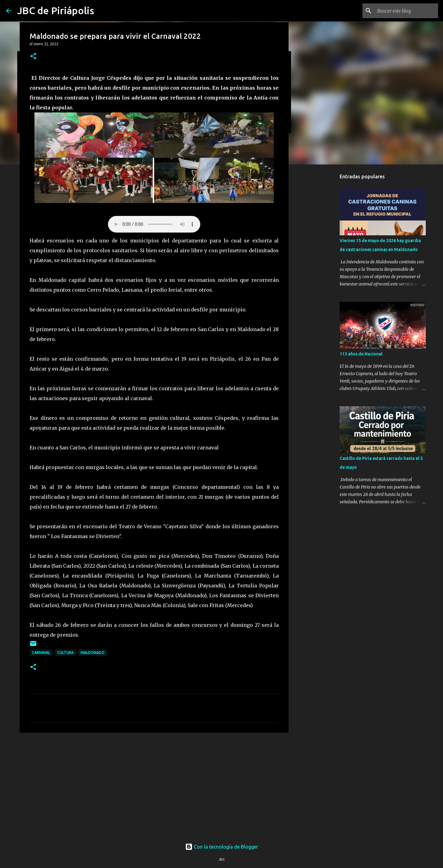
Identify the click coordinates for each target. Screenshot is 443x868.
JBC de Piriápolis (56, 10)
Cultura (65, 653)
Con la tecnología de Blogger (222, 847)
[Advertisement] (154, 785)
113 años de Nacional (361, 354)
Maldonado (93, 653)
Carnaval (41, 653)
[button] (33, 57)
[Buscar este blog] (406, 11)
